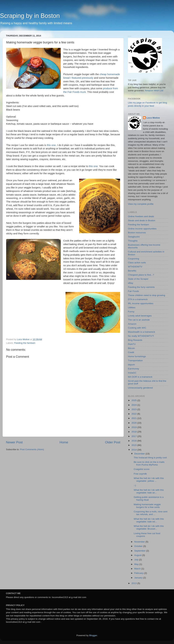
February (139, 573)
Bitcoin (131, 348)
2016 (134, 441)
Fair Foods (133, 291)
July (137, 560)
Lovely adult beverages (140, 316)
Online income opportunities (142, 229)
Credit (131, 352)
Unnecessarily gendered (140, 388)
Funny (131, 312)
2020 (134, 423)
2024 (134, 405)
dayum (131, 365)
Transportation (135, 360)
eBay (131, 283)
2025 (134, 400)
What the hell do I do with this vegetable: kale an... (149, 491)
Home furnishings (137, 356)
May (137, 564)
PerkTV (132, 344)
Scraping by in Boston (30, 16)
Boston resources (137, 233)
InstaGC (132, 373)
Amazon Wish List (154, 91)
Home (64, 442)
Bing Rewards (135, 340)
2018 (134, 432)
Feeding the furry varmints (141, 287)
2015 (134, 445)
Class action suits (137, 263)
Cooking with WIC (137, 328)
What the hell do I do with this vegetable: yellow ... (149, 480)
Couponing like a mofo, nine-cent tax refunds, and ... (151, 513)
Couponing (133, 259)
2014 (134, 450)
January (139, 578)
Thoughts (133, 241)
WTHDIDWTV (135, 267)
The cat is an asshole (139, 320)
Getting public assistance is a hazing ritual (149, 498)
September (140, 551)
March (138, 569)
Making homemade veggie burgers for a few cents (147, 506)
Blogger (93, 635)
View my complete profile (141, 204)
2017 (134, 436)
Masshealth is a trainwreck (142, 332)
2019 (134, 427)
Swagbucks (134, 237)
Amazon (132, 324)
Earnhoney (133, 369)
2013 (134, 583)
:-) (135, 485)
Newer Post (14, 442)
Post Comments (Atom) (32, 449)
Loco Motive (153, 118)
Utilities (132, 308)
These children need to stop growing (147, 295)
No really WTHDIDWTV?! (141, 336)
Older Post (113, 442)
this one (51, 145)
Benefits (132, 271)
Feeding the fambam (25, 343)
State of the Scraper (138, 279)
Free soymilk (140, 474)
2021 (134, 418)
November (140, 542)
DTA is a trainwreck (138, 299)
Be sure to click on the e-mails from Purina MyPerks (149, 463)
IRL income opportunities (141, 303)
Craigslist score (142, 469)
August (138, 555)
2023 (134, 409)
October (139, 546)
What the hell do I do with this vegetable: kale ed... (149, 520)
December (140, 454)
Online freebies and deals (141, 216)
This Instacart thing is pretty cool (150, 458)
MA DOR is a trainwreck (140, 377)
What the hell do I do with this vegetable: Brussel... (149, 527)
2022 (134, 414)
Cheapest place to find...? (141, 275)
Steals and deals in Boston (142, 220)
